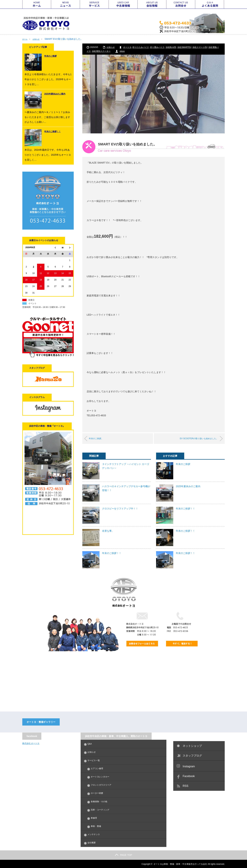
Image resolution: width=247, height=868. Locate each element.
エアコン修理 (97, 768)
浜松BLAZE (171, 47)
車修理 (94, 818)
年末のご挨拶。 (100, 438)
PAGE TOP (123, 855)
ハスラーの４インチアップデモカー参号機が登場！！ (126, 488)
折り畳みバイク (157, 47)
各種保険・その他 (99, 801)
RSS (186, 786)
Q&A (210, 4)
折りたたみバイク (141, 47)
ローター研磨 (97, 793)
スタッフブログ (192, 755)
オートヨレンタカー (100, 777)
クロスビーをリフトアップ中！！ (120, 508)
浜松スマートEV (200, 47)
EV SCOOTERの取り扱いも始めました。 (194, 438)
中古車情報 (123, 4)
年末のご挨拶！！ (112, 553)
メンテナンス (94, 834)
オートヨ (127, 47)
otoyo (122, 51)
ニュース (66, 4)
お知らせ (39, 39)
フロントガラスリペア (101, 785)
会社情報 (152, 4)
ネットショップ (192, 746)
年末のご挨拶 (183, 464)
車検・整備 (96, 826)
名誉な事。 (108, 531)
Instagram (189, 766)
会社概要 (92, 842)
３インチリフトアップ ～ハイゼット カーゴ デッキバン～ (126, 466)
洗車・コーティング (100, 809)
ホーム (37, 4)
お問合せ (181, 4)
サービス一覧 (94, 4)
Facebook (189, 776)
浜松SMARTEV (184, 47)
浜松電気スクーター (101, 51)
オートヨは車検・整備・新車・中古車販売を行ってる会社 (180, 864)
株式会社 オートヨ (31, 743)
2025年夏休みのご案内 (188, 486)
